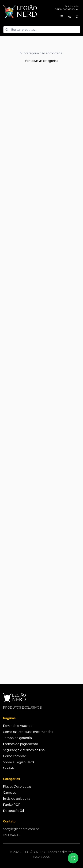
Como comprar (15, 756)
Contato (9, 768)
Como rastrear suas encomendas (28, 732)
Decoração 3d (14, 811)
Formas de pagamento (21, 744)
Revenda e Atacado (18, 726)
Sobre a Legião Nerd (18, 762)
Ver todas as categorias (41, 61)
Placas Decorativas (17, 786)
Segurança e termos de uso (24, 750)
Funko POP (12, 805)
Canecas (9, 793)
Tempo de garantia (17, 738)
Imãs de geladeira (17, 799)
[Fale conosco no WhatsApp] (73, 858)
